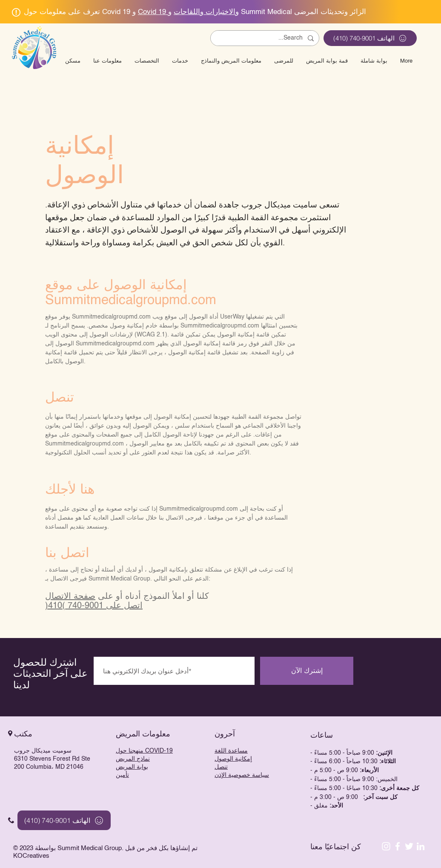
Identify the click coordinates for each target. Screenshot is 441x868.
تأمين (122, 775)
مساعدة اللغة (231, 751)
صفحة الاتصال (70, 597)
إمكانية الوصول (233, 759)
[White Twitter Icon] (409, 846)
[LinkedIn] (421, 846)
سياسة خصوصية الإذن (242, 775)
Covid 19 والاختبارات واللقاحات (188, 12)
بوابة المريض (132, 767)
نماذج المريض (133, 759)
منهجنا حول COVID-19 (144, 751)
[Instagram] (386, 846)
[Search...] (266, 38)
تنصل (221, 767)
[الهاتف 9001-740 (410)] (370, 38)
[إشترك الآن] (307, 671)
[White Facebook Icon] (398, 846)
